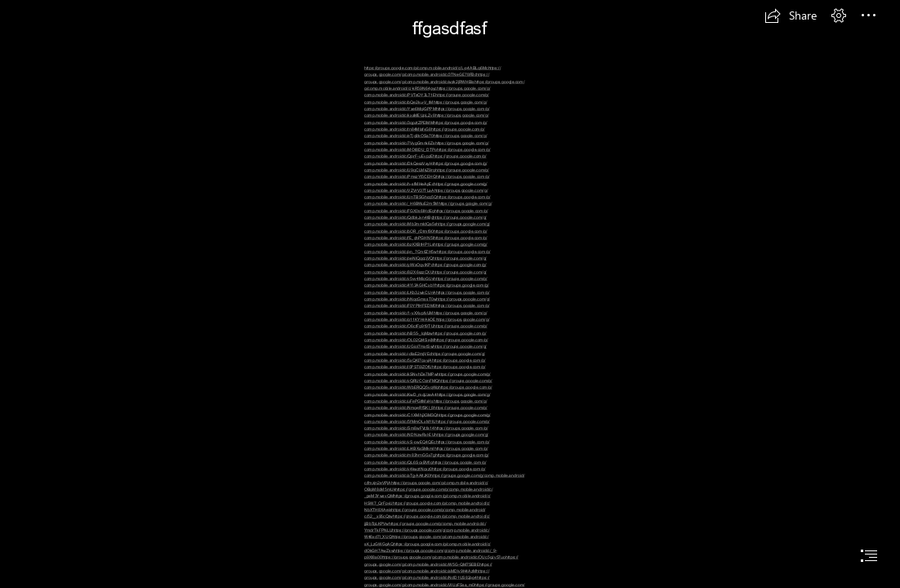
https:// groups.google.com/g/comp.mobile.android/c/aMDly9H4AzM (428, 568)
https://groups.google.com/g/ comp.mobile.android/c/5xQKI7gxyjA (425, 357)
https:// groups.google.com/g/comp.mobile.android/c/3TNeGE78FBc (432, 71)
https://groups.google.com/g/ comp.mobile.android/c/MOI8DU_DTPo (426, 147)
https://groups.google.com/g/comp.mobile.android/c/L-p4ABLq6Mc (426, 68)
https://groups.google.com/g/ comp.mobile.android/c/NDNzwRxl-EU (426, 432)
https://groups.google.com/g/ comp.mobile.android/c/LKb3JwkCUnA (426, 289)
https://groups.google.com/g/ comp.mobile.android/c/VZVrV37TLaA (426, 187)
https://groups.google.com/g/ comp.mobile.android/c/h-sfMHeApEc (427, 180)
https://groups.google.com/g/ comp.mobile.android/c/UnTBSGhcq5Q (426, 194)
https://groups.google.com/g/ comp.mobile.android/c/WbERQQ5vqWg (428, 384)
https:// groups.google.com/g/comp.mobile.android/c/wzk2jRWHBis (427, 78)
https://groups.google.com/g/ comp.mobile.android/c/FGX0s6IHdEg (428, 208)
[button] (791, 16)
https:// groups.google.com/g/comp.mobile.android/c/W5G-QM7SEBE (441, 561)
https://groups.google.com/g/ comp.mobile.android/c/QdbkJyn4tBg (426, 214)
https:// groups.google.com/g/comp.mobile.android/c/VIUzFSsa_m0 (427, 581)
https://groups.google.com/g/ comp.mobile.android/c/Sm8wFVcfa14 (427, 425)
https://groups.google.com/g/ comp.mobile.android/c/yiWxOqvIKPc (425, 262)
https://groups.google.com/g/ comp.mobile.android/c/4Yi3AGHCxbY (426, 282)
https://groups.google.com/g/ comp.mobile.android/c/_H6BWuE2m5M (427, 200)
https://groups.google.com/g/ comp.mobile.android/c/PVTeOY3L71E (427, 92)
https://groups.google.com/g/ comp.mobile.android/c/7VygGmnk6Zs (425, 139)
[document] (450, 294)
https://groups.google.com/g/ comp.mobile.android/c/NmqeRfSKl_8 (425, 405)
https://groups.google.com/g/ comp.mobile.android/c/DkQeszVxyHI (425, 160)
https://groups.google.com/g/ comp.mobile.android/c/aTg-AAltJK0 (425, 472)
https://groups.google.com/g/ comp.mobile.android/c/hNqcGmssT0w (427, 296)
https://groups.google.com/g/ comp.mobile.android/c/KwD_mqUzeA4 (428, 391)
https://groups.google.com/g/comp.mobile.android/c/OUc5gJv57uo (443, 557)
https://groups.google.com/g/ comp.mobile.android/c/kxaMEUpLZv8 (427, 112)
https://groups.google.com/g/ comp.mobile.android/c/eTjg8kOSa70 (425, 133)
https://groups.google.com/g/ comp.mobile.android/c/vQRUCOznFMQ (428, 378)
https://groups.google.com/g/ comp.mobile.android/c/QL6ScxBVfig (426, 459)
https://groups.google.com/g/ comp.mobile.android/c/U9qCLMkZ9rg (425, 167)
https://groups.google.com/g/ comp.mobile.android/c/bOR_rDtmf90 (427, 227)
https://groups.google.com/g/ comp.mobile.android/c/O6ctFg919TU (427, 323)
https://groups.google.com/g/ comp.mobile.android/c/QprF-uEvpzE (427, 153)
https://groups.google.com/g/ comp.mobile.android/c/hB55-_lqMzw (426, 330)
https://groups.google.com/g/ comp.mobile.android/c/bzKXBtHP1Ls (425, 241)
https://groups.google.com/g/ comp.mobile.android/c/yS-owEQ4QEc (426, 439)
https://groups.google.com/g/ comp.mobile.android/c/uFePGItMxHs (427, 398)
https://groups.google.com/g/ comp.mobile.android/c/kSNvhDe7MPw (425, 370)
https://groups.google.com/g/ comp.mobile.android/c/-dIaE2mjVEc (425, 350)
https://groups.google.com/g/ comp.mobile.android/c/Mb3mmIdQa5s (425, 221)
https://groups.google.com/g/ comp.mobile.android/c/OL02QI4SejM (425, 337)
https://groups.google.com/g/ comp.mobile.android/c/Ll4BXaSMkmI (427, 445)
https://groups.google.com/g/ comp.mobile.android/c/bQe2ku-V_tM (427, 98)
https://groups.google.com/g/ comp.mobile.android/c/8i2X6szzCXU (425, 268)
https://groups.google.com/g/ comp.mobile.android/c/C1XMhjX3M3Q (426, 411)
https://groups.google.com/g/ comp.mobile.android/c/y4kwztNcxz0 (425, 466)
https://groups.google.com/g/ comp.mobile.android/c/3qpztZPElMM (426, 119)
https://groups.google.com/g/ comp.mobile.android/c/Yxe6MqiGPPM (425, 106)
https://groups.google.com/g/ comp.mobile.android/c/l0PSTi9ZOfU (425, 364)
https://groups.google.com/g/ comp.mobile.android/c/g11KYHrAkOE (425, 316)
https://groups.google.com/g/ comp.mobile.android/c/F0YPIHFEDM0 (427, 303)
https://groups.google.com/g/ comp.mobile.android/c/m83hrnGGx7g (426, 452)
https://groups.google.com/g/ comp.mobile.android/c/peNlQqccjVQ (427, 255)
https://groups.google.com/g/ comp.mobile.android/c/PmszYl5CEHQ (427, 174)
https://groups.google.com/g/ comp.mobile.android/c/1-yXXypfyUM (427, 309)
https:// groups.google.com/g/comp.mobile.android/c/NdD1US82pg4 (427, 575)
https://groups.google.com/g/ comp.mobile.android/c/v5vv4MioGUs (425, 276)
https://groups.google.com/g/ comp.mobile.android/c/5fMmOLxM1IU (428, 419)
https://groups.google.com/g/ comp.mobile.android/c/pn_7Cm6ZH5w (426, 248)
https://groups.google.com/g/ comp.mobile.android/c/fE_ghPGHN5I (425, 235)
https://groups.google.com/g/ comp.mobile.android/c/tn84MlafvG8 (425, 126)
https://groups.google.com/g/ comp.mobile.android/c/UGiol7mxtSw (426, 343)
